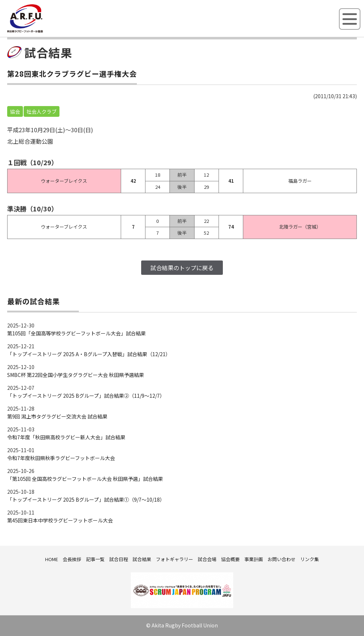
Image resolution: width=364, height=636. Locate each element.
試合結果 (142, 559)
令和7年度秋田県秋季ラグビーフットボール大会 (61, 458)
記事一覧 (95, 559)
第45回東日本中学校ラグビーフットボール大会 (60, 520)
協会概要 (230, 559)
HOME (52, 559)
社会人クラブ (42, 111)
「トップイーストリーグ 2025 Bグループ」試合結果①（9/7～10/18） (86, 499)
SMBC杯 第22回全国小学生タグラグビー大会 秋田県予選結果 (76, 375)
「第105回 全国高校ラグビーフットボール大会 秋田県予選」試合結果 (85, 479)
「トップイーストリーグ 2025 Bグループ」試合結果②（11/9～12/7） (86, 396)
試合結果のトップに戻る (182, 268)
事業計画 (254, 559)
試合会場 (207, 559)
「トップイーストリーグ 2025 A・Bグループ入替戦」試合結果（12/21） (89, 354)
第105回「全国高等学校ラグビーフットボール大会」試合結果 (76, 333)
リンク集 (310, 559)
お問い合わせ (282, 559)
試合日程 (119, 559)
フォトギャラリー (174, 559)
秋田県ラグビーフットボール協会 (41, 31)
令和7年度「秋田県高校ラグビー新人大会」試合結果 (66, 437)
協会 (15, 111)
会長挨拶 (72, 559)
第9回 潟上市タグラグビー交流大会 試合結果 (57, 416)
